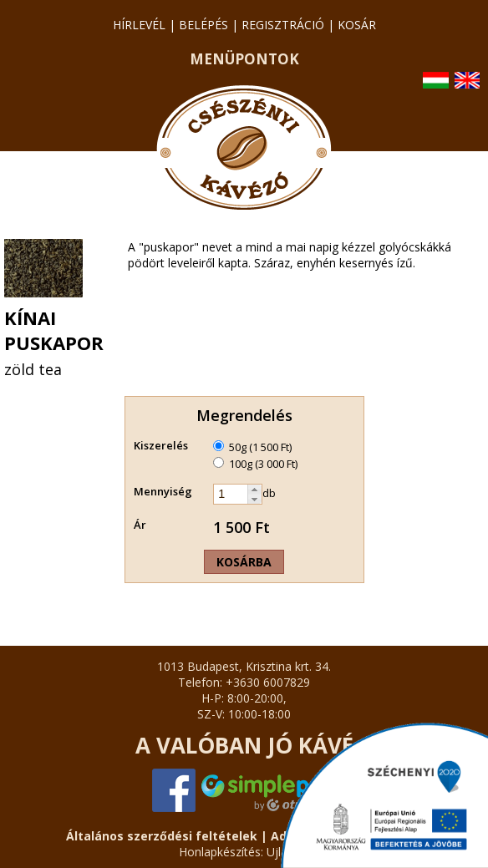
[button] (254, 490)
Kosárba (244, 562)
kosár (357, 25)
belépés (203, 25)
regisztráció (283, 25)
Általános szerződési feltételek (162, 836)
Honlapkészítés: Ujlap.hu (244, 852)
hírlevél (139, 25)
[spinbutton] (231, 494)
